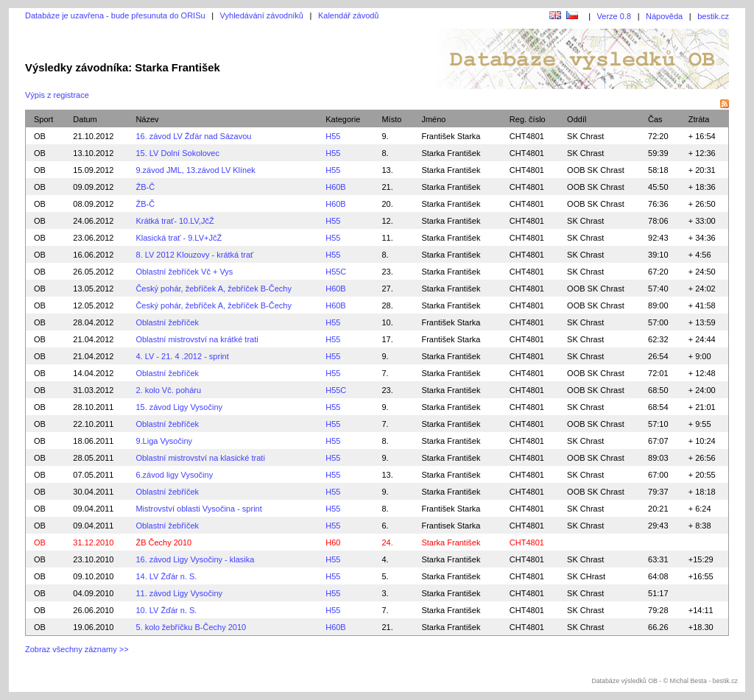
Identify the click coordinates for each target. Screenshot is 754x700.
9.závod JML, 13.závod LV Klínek (195, 170)
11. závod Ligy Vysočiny (179, 593)
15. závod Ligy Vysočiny (179, 407)
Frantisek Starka (451, 526)
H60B (336, 187)
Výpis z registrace (57, 95)
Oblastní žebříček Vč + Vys (184, 272)
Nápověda (664, 16)
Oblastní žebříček (167, 322)
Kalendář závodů (349, 15)
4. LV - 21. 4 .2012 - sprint (182, 356)
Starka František (451, 153)
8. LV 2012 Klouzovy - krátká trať (194, 255)
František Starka (451, 136)
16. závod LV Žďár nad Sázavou (193, 136)
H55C (336, 272)
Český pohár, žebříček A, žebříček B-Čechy (214, 289)
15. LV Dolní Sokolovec (177, 153)
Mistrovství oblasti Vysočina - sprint (198, 509)
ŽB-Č (145, 187)
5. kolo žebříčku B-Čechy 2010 (191, 627)
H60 (333, 542)
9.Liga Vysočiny (164, 441)
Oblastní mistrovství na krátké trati (197, 339)
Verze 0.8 (614, 16)
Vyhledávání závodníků (262, 15)
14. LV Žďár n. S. (166, 576)
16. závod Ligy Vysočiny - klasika (195, 559)
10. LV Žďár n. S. (166, 610)
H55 (333, 136)
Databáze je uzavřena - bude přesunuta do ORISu (115, 15)
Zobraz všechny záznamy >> (77, 649)
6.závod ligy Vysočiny (174, 475)
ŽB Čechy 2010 (163, 542)
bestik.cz (713, 16)
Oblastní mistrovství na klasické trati (200, 458)
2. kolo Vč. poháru (168, 390)
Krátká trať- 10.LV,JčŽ (175, 221)
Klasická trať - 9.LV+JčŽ (179, 238)
